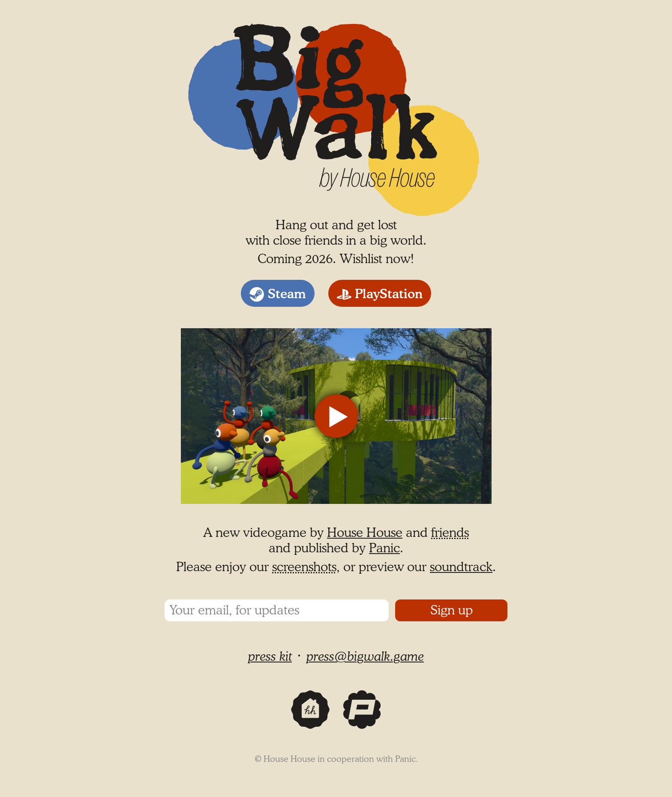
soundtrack (461, 567)
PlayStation (389, 294)
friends (450, 533)
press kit (270, 657)
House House (365, 533)
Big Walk (217, 15)
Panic (384, 548)
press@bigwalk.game (365, 657)
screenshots (304, 567)
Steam (287, 294)
